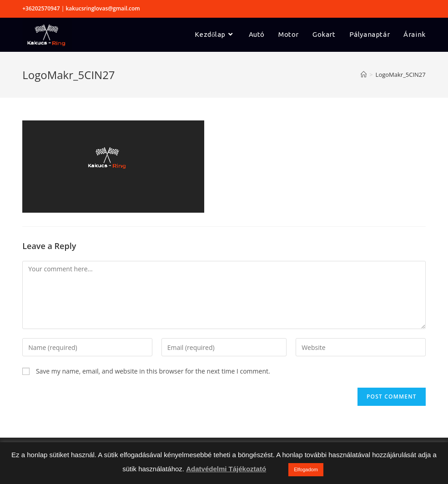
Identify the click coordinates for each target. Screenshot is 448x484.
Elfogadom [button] (306, 469)
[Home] (364, 75)
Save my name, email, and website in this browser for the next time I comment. (153, 371)
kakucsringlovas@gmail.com (103, 8)
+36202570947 (41, 8)
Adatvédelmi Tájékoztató (226, 469)
